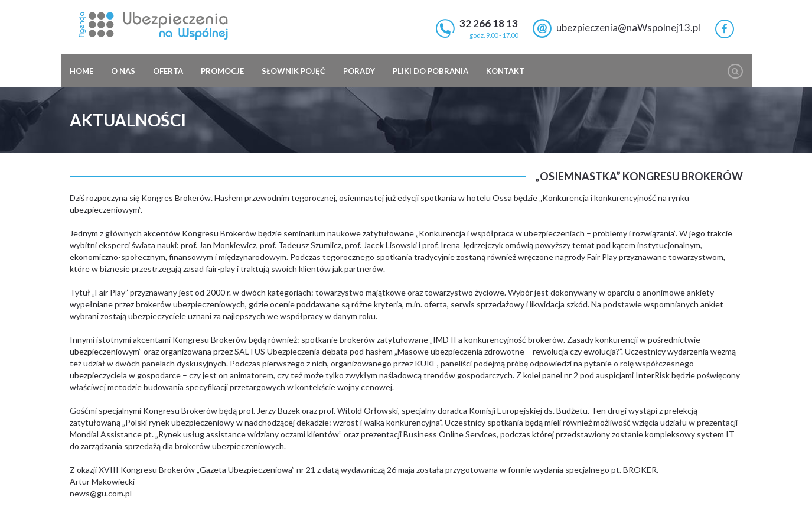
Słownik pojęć (294, 71)
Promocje (222, 71)
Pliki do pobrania (431, 71)
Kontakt (505, 71)
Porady (359, 71)
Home (81, 71)
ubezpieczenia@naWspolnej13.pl (628, 27)
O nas (123, 71)
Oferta (168, 71)
